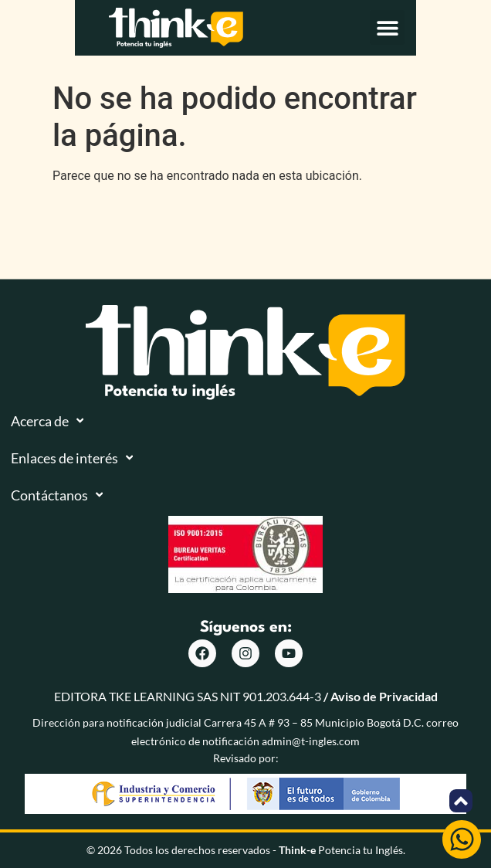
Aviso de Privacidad (384, 696)
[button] (462, 37)
